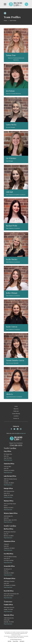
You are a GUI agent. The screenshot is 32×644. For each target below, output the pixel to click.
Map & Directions (8, 460)
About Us (16, 409)
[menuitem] (9, 641)
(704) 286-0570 (16, 445)
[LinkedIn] (18, 429)
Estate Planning (16, 414)
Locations (16, 416)
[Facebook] (11, 429)
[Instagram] (21, 429)
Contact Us (16, 418)
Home (16, 406)
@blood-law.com (21, 433)
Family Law (16, 411)
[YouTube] (14, 429)
